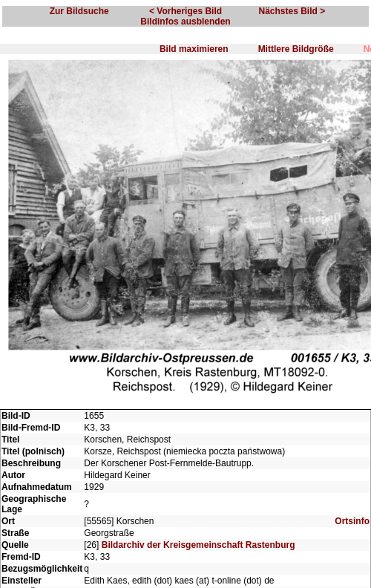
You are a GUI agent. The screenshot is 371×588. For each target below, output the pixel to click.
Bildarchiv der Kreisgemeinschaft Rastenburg (198, 545)
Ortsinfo (352, 521)
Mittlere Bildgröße (296, 49)
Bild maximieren (194, 49)
